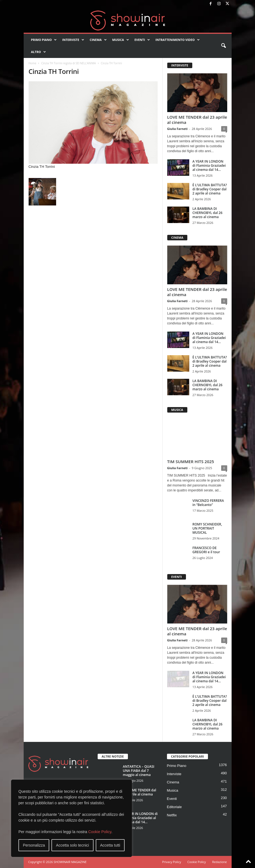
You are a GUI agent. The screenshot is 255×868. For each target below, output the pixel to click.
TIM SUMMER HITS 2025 (191, 461)
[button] (223, 46)
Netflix (172, 815)
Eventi (142, 40)
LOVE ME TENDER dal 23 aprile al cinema (197, 120)
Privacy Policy (172, 862)
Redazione (219, 862)
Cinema (98, 40)
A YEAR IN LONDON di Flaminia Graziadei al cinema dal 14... (209, 165)
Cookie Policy (100, 832)
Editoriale (174, 807)
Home (32, 63)
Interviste (73, 40)
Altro (39, 52)
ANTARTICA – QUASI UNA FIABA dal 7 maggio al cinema (139, 771)
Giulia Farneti (177, 129)
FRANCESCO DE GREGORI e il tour (206, 550)
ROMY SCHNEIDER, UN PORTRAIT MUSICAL (207, 528)
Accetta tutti (110, 845)
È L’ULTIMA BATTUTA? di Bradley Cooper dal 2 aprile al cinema (210, 189)
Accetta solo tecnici (73, 845)
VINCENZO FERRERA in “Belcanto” (208, 503)
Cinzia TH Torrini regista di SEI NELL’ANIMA (68, 63)
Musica (121, 40)
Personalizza (34, 845)
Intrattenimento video (178, 40)
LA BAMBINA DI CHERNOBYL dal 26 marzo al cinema (208, 213)
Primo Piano (44, 40)
